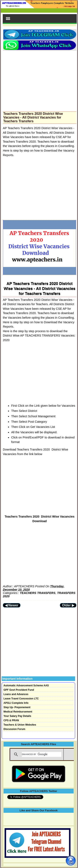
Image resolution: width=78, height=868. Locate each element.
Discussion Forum (14, 729)
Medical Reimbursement (18, 712)
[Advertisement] (40, 80)
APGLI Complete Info (16, 703)
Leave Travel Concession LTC (21, 699)
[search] (42, 754)
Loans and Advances (16, 694)
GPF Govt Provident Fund (19, 690)
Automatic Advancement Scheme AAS (26, 686)
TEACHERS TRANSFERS (38, 593)
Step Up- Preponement (17, 707)
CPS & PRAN (11, 720)
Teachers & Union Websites (20, 725)
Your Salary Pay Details (17, 716)
